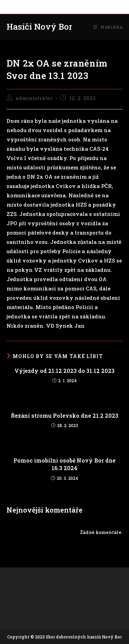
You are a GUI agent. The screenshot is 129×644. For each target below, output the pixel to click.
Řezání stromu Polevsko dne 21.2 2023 (65, 415)
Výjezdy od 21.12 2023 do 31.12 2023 (64, 371)
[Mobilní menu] (108, 27)
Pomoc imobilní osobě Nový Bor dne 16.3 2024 (64, 464)
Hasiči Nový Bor (39, 27)
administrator (34, 98)
